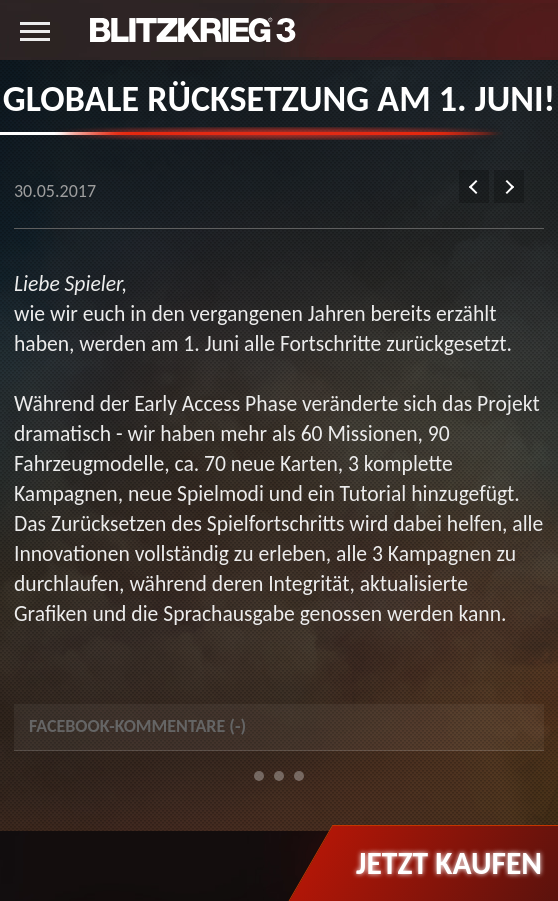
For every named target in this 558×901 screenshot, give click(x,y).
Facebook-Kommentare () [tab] (137, 726)
